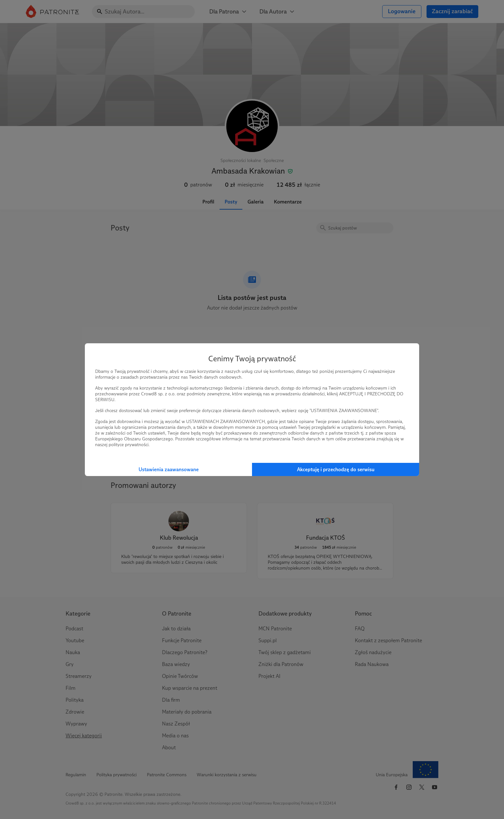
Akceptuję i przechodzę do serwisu (336, 469)
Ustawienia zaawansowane (169, 469)
